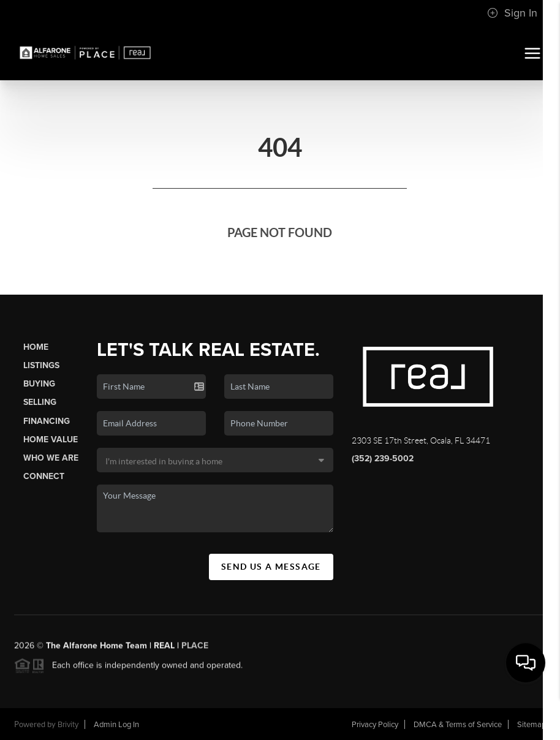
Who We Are (51, 458)
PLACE (195, 649)
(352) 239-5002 (383, 459)
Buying (39, 384)
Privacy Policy (375, 725)
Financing (47, 421)
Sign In (512, 13)
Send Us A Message (271, 567)
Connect (44, 476)
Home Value (51, 440)
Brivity (68, 725)
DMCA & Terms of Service (458, 725)
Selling (40, 402)
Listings (41, 365)
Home (36, 347)
